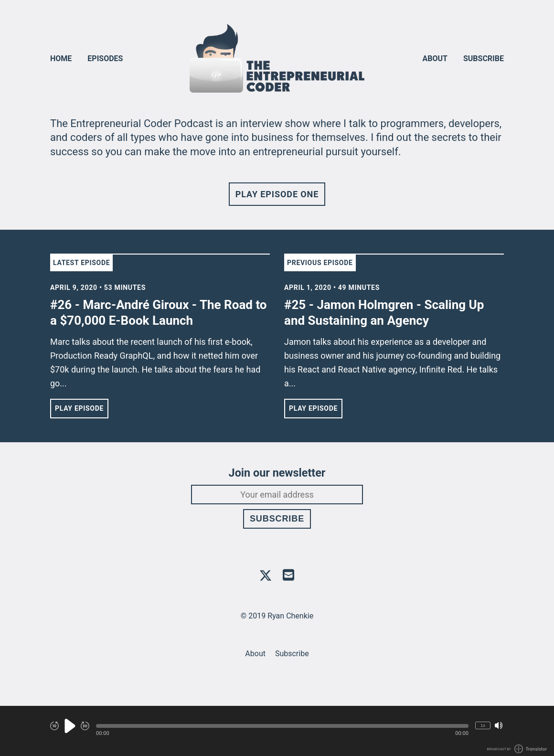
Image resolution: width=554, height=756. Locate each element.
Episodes (105, 59)
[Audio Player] (277, 731)
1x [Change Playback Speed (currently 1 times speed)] (483, 725)
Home (61, 59)
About (435, 59)
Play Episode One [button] (277, 194)
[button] (282, 726)
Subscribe (484, 59)
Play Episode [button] (79, 408)
